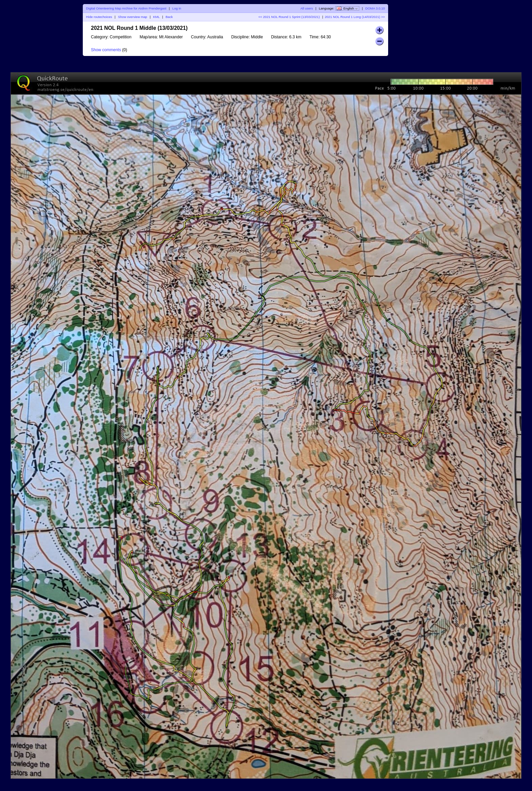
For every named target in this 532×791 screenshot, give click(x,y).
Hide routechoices (99, 17)
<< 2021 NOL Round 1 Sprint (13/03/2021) (289, 17)
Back (169, 17)
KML (156, 17)
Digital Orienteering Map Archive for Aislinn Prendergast (126, 8)
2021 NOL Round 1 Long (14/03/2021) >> (355, 17)
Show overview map (133, 17)
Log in (177, 8)
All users (307, 8)
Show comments (106, 50)
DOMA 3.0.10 (375, 8)
